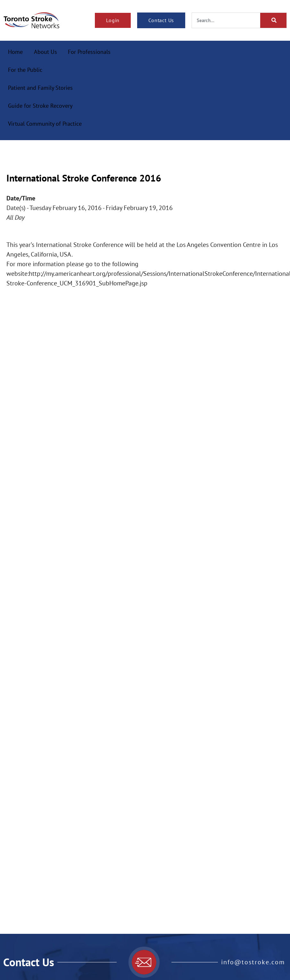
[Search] (273, 20)
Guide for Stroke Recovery (40, 106)
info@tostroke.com (253, 962)
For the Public (25, 70)
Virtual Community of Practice (45, 124)
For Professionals (89, 52)
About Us (46, 52)
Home (15, 52)
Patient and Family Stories (40, 88)
